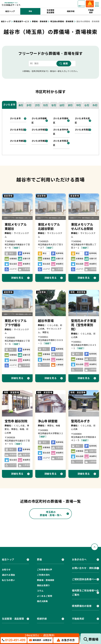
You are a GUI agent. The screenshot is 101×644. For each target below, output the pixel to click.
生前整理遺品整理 (50, 11)
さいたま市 (9, 105)
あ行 (21, 105)
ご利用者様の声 (45, 570)
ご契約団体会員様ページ (85, 579)
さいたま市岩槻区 (39, 121)
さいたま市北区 (17, 130)
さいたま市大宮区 (82, 121)
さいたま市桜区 (39, 130)
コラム (40, 591)
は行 (62, 105)
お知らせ (6, 570)
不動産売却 (91, 11)
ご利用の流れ (43, 575)
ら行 (87, 105)
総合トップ (10, 11)
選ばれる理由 (8, 575)
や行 (79, 105)
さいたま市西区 (82, 130)
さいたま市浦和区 (61, 121)
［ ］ (16, 248)
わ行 (95, 105)
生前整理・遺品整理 (13, 619)
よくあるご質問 (45, 596)
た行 (46, 105)
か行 (29, 105)
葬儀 (30, 11)
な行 (54, 105)
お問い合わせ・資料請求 (85, 568)
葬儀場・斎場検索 (46, 580)
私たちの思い (8, 580)
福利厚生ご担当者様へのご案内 (85, 593)
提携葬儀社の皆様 (82, 606)
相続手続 (71, 11)
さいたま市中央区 (61, 132)
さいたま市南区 (39, 141)
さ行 (37, 105)
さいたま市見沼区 (61, 143)
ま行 (70, 105)
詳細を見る (17, 278)
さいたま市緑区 (17, 141)
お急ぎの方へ (79, 560)
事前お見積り (43, 586)
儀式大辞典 (42, 601)
